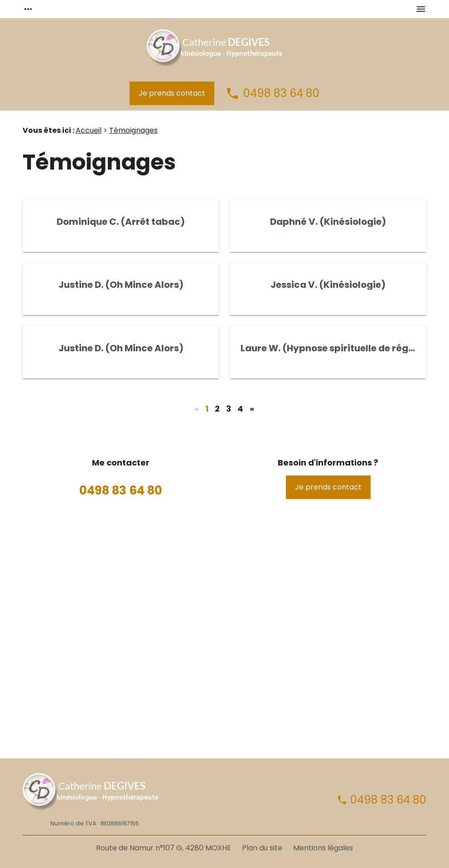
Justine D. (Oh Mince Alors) (121, 285)
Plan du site (262, 848)
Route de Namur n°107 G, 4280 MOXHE (164, 848)
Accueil (89, 130)
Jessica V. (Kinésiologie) (328, 285)
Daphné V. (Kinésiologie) (328, 222)
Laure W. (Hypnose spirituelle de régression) (328, 348)
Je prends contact (172, 93)
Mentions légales (323, 848)
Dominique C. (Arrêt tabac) (121, 222)
